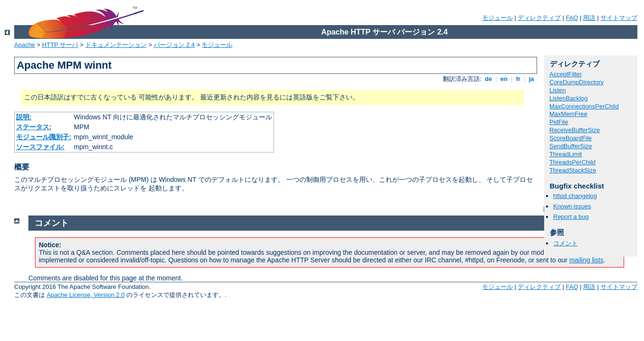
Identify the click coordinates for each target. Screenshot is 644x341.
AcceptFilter (566, 74)
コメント (565, 243)
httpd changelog (575, 196)
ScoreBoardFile (571, 138)
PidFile (559, 122)
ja (531, 79)
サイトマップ (619, 18)
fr (518, 79)
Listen (558, 90)
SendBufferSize (571, 146)
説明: (24, 117)
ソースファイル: (40, 147)
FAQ (572, 18)
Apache (25, 45)
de (488, 79)
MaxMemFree (568, 114)
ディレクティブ (539, 18)
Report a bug (571, 217)
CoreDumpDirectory (577, 82)
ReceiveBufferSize (575, 130)
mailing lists (586, 260)
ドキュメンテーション (116, 45)
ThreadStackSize (573, 170)
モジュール (498, 18)
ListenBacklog (569, 98)
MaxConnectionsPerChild (584, 106)
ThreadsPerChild (573, 162)
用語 (589, 18)
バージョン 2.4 (174, 45)
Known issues (572, 206)
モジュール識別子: (44, 137)
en (504, 79)
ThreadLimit (566, 154)
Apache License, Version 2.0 (86, 295)
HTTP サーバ (60, 45)
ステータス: (34, 127)
